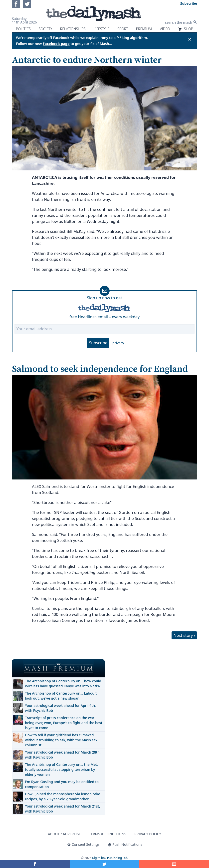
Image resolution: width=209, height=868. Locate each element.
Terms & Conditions (107, 834)
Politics (23, 29)
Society (45, 29)
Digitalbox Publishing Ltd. (110, 858)
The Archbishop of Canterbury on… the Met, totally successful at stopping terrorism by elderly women (62, 769)
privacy (118, 343)
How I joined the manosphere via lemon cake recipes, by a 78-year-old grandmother (63, 796)
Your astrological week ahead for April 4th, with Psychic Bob (60, 708)
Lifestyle (101, 29)
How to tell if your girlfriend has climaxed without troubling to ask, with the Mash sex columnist (61, 740)
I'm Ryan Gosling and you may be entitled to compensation (62, 784)
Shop (186, 29)
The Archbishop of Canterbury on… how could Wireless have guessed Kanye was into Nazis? (63, 683)
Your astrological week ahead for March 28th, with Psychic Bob (63, 755)
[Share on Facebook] (35, 864)
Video (165, 29)
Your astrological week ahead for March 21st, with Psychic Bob (63, 809)
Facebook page (56, 44)
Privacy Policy (148, 834)
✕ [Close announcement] (190, 39)
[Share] (174, 864)
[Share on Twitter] (104, 864)
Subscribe (98, 343)
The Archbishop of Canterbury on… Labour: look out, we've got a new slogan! (61, 696)
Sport (123, 29)
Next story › (184, 635)
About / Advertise (64, 834)
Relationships (73, 29)
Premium (144, 29)
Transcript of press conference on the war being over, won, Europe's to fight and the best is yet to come (64, 723)
